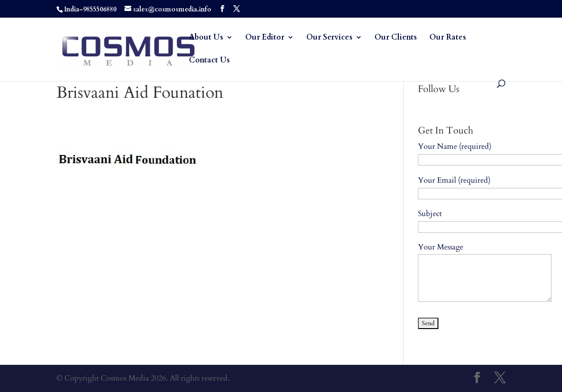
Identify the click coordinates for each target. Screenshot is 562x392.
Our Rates (448, 38)
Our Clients (396, 38)
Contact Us (209, 61)
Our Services (329, 38)
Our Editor (265, 38)
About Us (206, 38)
